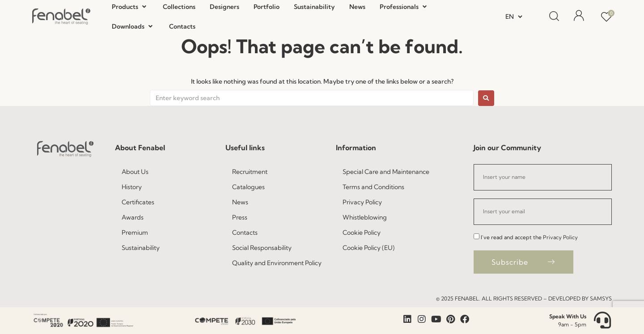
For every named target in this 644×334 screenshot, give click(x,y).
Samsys (601, 298)
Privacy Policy (560, 237)
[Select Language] (514, 17)
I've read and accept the (529, 237)
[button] (130, 7)
